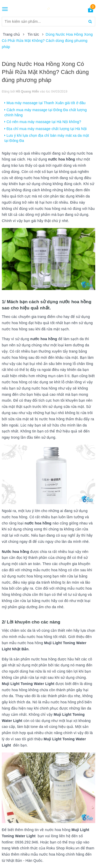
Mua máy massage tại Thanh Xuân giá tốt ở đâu (45, 103)
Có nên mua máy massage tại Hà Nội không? (43, 122)
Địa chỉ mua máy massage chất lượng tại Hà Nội (46, 129)
